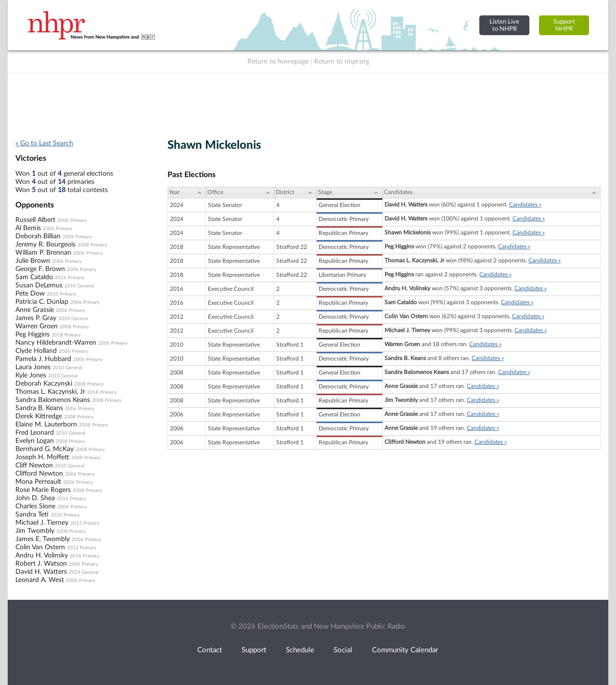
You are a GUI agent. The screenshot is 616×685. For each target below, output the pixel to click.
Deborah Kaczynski (44, 384)
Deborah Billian (38, 236)
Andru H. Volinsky (42, 556)
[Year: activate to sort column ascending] (187, 193)
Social (343, 650)
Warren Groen (37, 326)
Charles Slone (35, 506)
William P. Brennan (43, 253)
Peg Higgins (32, 335)
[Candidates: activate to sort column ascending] (492, 193)
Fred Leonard (35, 433)
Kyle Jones (31, 375)
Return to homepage (278, 62)
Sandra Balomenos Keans (53, 400)
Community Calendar (405, 650)
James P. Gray (36, 318)
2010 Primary (61, 294)
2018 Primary (66, 335)
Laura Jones (33, 367)
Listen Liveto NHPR (504, 25)
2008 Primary (92, 245)
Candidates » (525, 205)
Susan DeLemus (39, 285)
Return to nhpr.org (342, 62)
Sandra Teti (32, 515)
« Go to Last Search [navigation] (44, 143)
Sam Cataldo (34, 277)
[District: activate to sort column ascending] (295, 193)
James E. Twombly (43, 539)
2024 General (83, 572)
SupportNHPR (564, 25)
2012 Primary (85, 523)
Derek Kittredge (39, 416)
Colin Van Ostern (40, 547)
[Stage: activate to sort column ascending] (350, 193)
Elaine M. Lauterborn (46, 425)
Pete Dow (30, 294)
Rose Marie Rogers (43, 490)
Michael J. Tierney (42, 523)
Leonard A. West (40, 580)
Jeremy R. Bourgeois (45, 245)
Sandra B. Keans (39, 408)
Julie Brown (33, 261)
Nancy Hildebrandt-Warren (56, 343)
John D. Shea (35, 498)
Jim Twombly (35, 531)
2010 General (79, 286)
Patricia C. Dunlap (42, 302)
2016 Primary (70, 278)
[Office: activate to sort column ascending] (240, 193)
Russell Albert (35, 220)
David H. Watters (41, 572)
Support (254, 650)
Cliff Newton (34, 465)
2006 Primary (72, 220)
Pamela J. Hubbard (43, 359)
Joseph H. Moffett (42, 457)
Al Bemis (28, 228)
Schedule (300, 650)
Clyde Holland (36, 351)
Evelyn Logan (35, 441)
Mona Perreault (38, 482)
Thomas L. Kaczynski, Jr (50, 392)
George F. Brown (40, 269)
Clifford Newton (39, 474)
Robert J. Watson (41, 564)
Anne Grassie (35, 310)
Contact (210, 650)
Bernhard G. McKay (45, 449)
